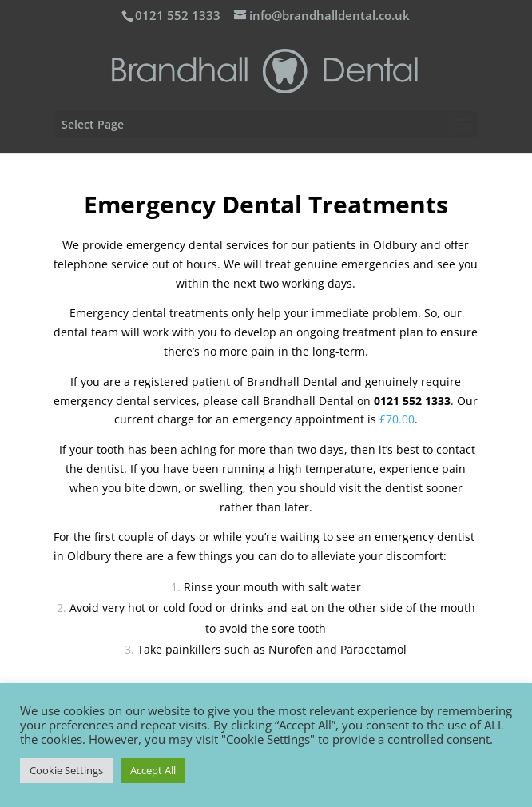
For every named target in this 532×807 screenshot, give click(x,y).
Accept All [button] (153, 770)
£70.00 (397, 419)
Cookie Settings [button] (66, 770)
